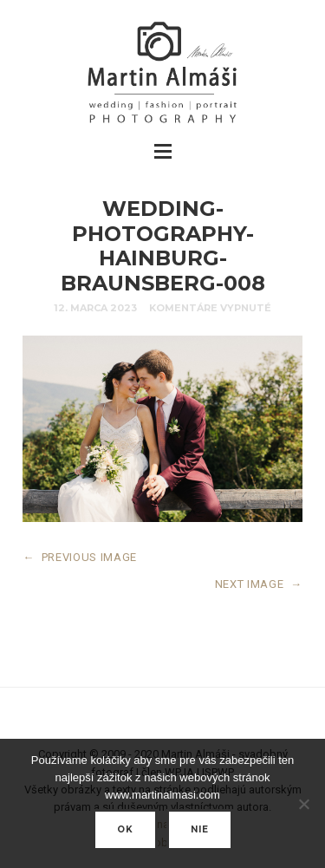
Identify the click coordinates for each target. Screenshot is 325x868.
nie (200, 829)
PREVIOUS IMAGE (80, 557)
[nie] (303, 804)
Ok (125, 829)
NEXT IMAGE (259, 584)
